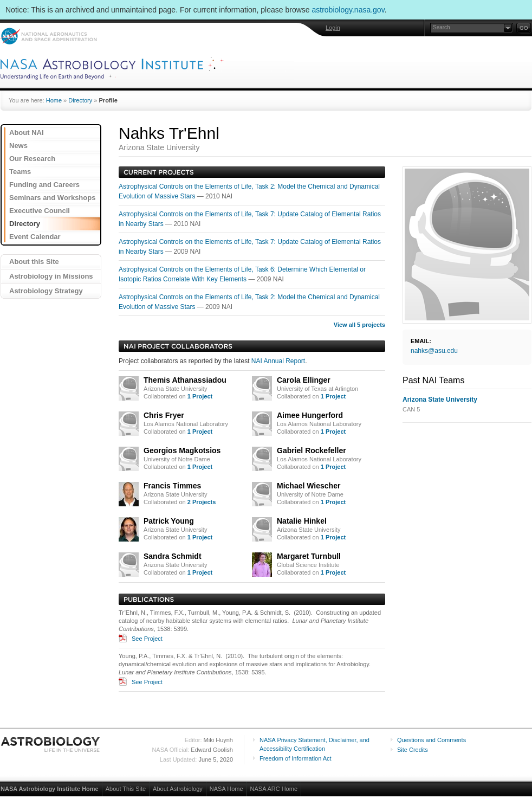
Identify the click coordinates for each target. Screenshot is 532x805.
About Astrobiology (178, 789)
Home (54, 100)
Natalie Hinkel (302, 521)
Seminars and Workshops (52, 198)
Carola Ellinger (304, 380)
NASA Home (226, 789)
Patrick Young (169, 521)
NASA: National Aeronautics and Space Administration (48, 36)
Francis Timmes (172, 486)
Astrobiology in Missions (51, 276)
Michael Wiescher (309, 486)
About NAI (27, 133)
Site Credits (413, 750)
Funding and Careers (44, 185)
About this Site (34, 262)
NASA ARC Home (274, 789)
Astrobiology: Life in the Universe (51, 744)
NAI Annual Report (278, 361)
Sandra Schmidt (173, 556)
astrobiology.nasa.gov (348, 10)
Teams (20, 172)
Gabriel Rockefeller (312, 450)
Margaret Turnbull (309, 556)
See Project (147, 639)
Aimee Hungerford (310, 415)
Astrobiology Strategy (46, 291)
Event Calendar (35, 237)
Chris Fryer (164, 415)
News (18, 146)
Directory (80, 100)
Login (333, 28)
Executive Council (40, 211)
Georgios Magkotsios (182, 450)
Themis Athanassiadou (185, 380)
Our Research (32, 159)
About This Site (126, 789)
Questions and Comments (432, 740)
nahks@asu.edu (434, 351)
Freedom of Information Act (296, 758)
